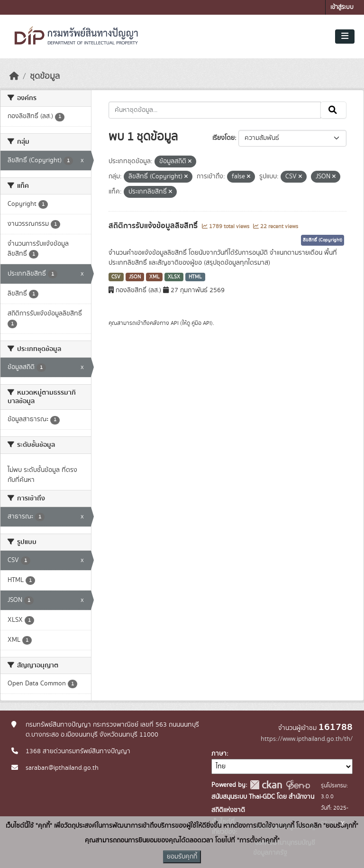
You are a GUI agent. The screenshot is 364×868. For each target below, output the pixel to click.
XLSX (174, 277)
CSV (116, 277)
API (175, 323)
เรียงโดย (223, 138)
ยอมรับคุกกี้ (182, 857)
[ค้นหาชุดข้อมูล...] (215, 110)
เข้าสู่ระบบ (342, 7)
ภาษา (219, 754)
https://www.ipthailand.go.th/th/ (307, 739)
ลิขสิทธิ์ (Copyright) (323, 240)
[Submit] (333, 110)
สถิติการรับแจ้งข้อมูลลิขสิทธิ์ (154, 226)
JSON (135, 277)
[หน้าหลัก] (14, 76)
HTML (195, 277)
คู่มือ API (201, 323)
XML (155, 277)
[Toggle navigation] (345, 37)
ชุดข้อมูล (45, 76)
